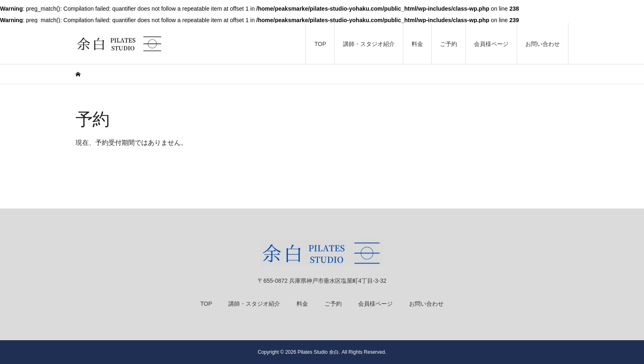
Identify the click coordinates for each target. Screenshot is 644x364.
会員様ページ (491, 44)
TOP (320, 44)
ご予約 (448, 44)
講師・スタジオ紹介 (369, 44)
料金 (417, 44)
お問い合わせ (543, 44)
